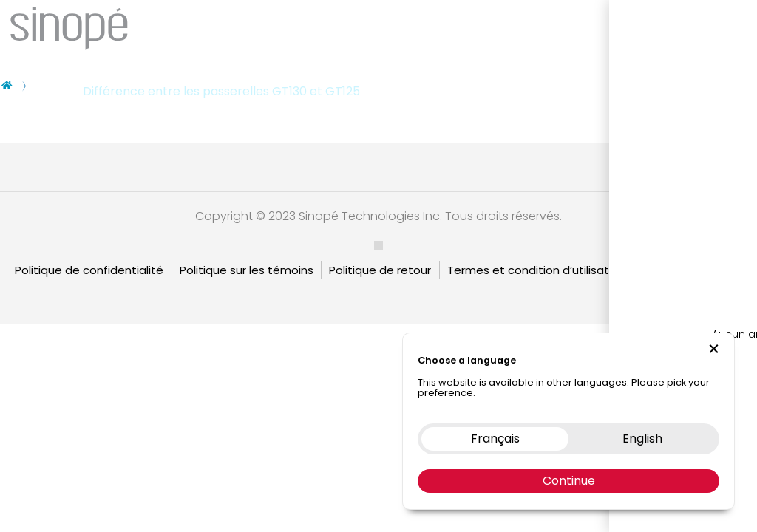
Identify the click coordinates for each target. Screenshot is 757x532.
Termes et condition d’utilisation (536, 270)
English (724, 270)
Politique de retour (380, 270)
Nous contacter (656, 26)
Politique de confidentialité (89, 270)
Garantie (665, 270)
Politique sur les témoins (247, 270)
